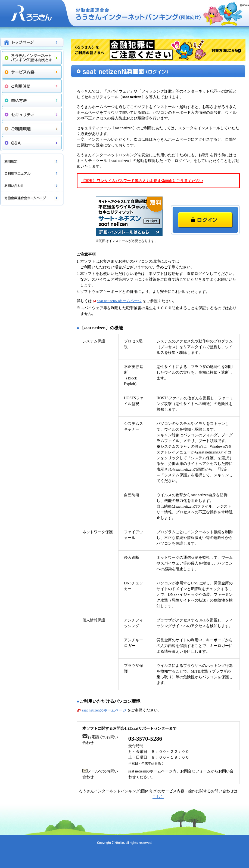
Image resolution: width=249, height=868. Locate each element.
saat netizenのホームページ (119, 301)
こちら (158, 797)
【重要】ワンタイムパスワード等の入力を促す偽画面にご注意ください (142, 181)
